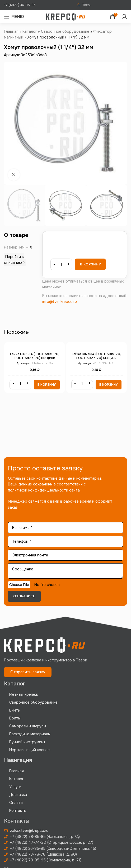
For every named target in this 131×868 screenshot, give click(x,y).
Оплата (16, 803)
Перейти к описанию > (14, 259)
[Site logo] (65, 16)
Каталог (30, 31)
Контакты (18, 810)
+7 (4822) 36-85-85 (20, 5)
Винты (15, 710)
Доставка (18, 795)
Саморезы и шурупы (28, 726)
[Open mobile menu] (14, 17)
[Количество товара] (61, 264)
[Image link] (45, 645)
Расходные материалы (30, 734)
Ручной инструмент (27, 742)
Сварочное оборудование (65, 31)
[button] (47, 385)
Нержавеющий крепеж (30, 750)
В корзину (90, 264)
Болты (15, 718)
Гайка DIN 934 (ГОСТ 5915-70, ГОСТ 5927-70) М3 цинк (96, 356)
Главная (11, 31)
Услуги (15, 787)
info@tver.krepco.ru (60, 302)
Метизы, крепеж (24, 694)
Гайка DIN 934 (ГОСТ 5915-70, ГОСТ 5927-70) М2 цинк (35, 356)
